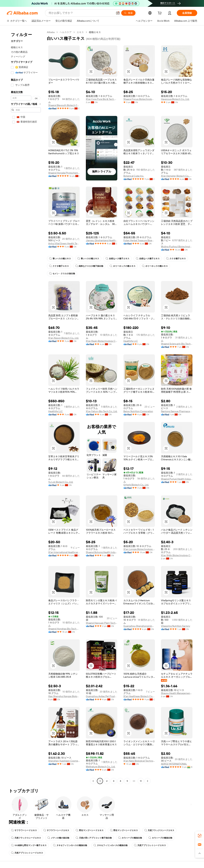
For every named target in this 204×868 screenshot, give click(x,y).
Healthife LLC (131, 341)
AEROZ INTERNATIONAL (174, 764)
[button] (118, 13)
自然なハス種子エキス (117, 259)
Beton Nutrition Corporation (138, 411)
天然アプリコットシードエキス (150, 845)
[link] (200, 836)
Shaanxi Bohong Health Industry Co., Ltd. (102, 552)
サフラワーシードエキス (24, 830)
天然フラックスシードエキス (159, 830)
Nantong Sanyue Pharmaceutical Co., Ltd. (177, 411)
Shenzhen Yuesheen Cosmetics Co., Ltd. (64, 761)
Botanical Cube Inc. (134, 176)
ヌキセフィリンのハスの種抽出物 (70, 845)
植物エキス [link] (95, 32)
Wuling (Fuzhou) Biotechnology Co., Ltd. (177, 246)
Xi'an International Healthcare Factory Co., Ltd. (64, 552)
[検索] (128, 13)
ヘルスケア (66, 32)
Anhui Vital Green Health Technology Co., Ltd (64, 243)
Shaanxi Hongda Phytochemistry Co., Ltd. (64, 173)
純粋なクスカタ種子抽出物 (89, 266)
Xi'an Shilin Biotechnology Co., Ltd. (177, 555)
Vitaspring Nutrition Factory (176, 626)
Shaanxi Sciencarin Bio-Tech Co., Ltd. (177, 344)
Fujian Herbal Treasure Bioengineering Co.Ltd (139, 240)
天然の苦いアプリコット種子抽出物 (94, 838)
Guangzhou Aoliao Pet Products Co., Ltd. (102, 696)
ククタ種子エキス (176, 259)
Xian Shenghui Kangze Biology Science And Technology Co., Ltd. (64, 696)
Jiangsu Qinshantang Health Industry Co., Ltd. (102, 240)
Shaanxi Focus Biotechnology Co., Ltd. (139, 99)
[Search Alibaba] (81, 13)
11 (141, 781)
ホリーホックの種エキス (123, 266)
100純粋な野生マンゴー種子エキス (29, 845)
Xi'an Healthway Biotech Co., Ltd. (139, 696)
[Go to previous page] (93, 781)
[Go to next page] (148, 781)
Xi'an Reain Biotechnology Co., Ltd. (102, 341)
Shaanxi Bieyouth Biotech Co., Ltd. (64, 105)
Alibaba (51, 32)
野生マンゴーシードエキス (90, 830)
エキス (80, 32)
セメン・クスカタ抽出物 (62, 274)
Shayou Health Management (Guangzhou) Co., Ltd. (177, 693)
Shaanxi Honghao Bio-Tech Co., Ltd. (64, 629)
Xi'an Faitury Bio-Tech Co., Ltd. (102, 411)
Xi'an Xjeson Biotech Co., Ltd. (63, 338)
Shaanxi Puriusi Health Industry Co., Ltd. (177, 479)
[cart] (160, 13)
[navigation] (26, 407)
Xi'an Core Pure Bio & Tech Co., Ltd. (102, 99)
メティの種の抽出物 (58, 838)
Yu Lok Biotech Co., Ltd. (61, 482)
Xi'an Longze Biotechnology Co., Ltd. (139, 549)
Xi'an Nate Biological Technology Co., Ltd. (139, 761)
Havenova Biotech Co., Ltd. (175, 99)
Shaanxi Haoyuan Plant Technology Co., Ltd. (102, 623)
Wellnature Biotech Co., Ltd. (101, 767)
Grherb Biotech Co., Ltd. (136, 485)
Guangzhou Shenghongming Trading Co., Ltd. (139, 626)
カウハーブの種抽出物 (130, 838)
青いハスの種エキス (60, 259)
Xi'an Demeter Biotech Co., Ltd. (177, 176)
